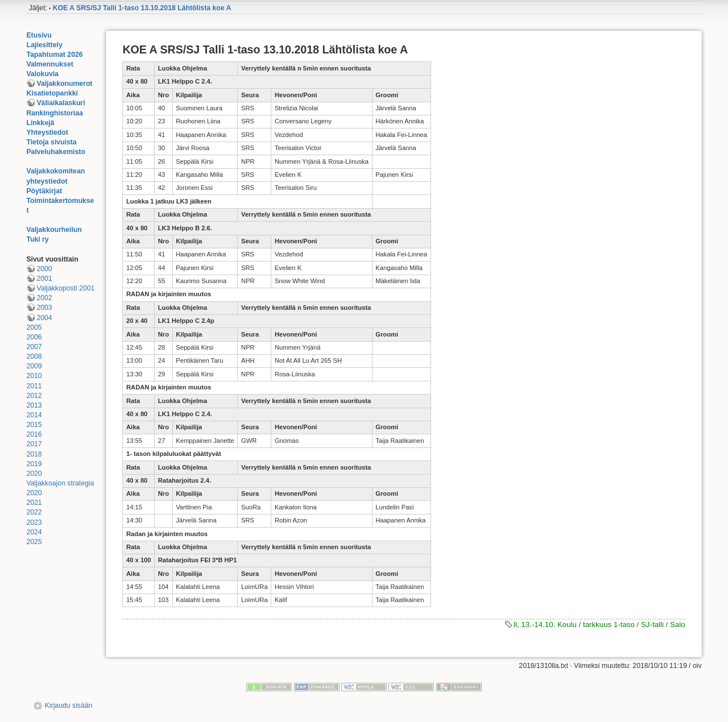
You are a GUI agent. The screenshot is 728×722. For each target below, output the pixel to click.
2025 (34, 542)
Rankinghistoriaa (54, 113)
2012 (34, 396)
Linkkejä (40, 123)
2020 (34, 474)
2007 (34, 347)
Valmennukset (49, 64)
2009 (34, 366)
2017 (34, 444)
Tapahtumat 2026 (54, 55)
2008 (34, 356)
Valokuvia (42, 74)
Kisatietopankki (52, 93)
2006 (34, 337)
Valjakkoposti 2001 (65, 288)
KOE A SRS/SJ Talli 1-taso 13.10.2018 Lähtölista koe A (142, 8)
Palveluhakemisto (56, 152)
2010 (34, 376)
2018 (34, 454)
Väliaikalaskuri (61, 103)
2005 (34, 327)
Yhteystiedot (47, 132)
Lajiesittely (44, 45)
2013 (34, 405)
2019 (34, 464)
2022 (34, 512)
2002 (44, 298)
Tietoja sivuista (51, 142)
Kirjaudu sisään (69, 706)
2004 (44, 318)
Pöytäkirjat (44, 191)
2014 (34, 415)
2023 (34, 522)
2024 (34, 532)
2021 (34, 503)
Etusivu (39, 35)
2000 (44, 269)
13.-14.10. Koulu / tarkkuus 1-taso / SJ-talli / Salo (603, 625)
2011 (34, 386)
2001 (44, 279)
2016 (34, 434)
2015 (34, 425)
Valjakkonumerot (64, 84)
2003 (44, 308)
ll (515, 625)
